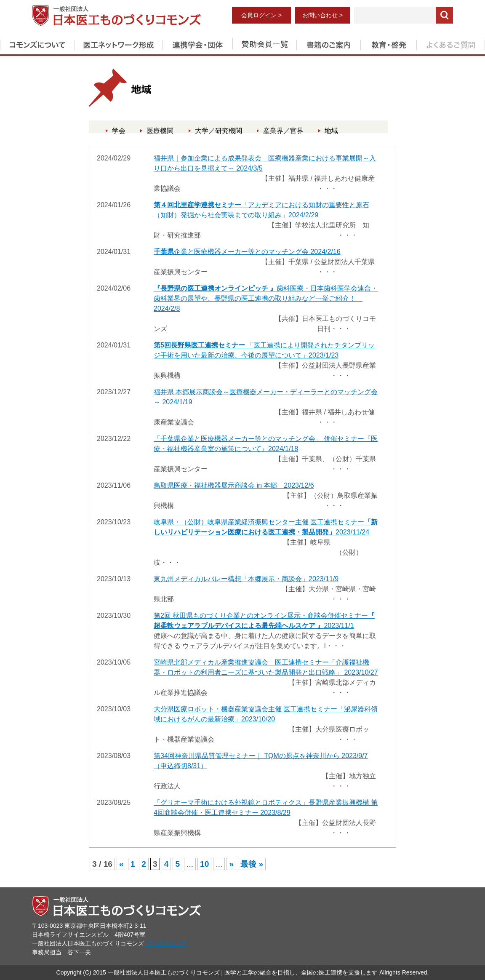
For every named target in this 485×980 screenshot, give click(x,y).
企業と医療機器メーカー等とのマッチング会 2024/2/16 (247, 252)
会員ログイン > (261, 15)
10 (204, 864)
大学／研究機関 (219, 131)
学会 (119, 131)
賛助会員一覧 (264, 43)
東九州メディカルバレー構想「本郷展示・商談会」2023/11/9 (246, 579)
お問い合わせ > (322, 15)
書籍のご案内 (328, 43)
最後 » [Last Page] (252, 864)
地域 (331, 131)
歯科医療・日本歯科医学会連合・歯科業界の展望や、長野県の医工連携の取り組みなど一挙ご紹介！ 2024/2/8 (266, 298)
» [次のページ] (231, 864)
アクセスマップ (166, 943)
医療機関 (160, 131)
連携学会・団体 (197, 43)
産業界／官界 (283, 131)
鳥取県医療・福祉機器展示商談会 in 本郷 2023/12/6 (234, 485)
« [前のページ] (121, 864)
